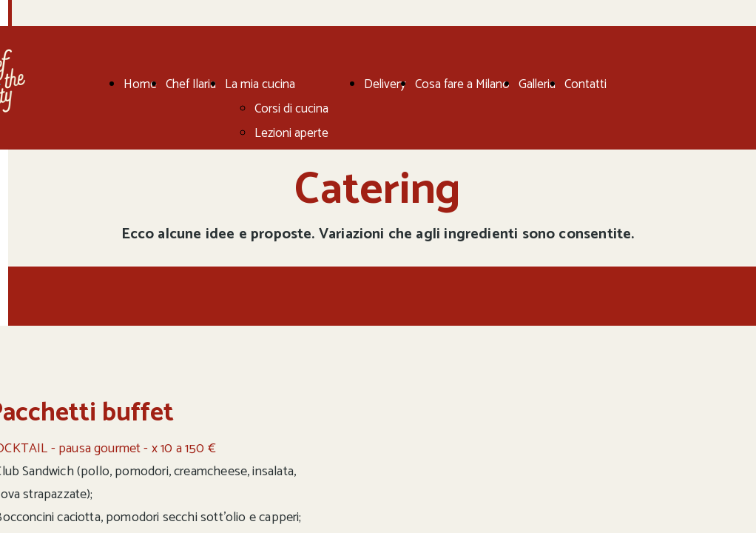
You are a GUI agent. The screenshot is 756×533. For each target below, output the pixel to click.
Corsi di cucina (291, 109)
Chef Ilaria (191, 84)
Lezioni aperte (291, 133)
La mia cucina (260, 84)
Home (140, 84)
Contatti (585, 84)
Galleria (537, 84)
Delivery (385, 84)
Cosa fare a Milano (462, 84)
